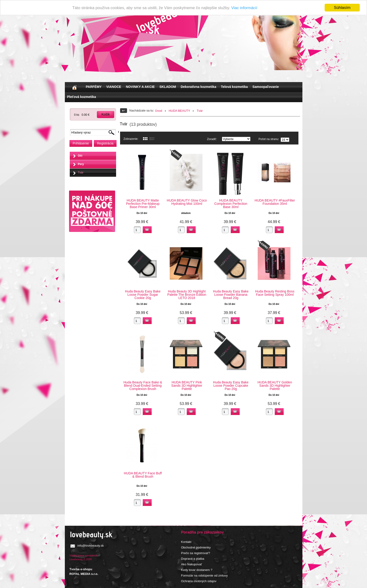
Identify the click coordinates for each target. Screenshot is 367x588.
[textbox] (94, 132)
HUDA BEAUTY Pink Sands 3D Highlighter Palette (187, 386)
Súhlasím (342, 8)
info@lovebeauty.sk (91, 546)
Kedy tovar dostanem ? (197, 570)
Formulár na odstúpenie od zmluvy (204, 575)
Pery (81, 164)
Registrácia (105, 143)
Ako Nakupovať (192, 564)
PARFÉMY (94, 87)
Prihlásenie (81, 143)
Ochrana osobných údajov (199, 581)
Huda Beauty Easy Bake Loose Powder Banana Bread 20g (231, 295)
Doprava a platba (193, 559)
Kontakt (186, 542)
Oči (80, 156)
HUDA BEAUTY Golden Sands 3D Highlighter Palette (275, 386)
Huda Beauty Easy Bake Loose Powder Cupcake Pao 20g (231, 386)
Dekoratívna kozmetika (198, 87)
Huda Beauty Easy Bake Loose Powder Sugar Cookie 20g (143, 295)
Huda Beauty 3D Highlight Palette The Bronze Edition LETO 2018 (187, 295)
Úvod (158, 111)
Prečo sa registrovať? (196, 553)
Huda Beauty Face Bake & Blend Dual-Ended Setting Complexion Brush (143, 386)
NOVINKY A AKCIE (140, 87)
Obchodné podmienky (196, 547)
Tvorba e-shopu (81, 569)
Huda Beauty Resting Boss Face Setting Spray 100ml (275, 293)
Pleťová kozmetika (82, 97)
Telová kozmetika (234, 87)
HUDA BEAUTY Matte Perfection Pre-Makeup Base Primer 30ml (143, 204)
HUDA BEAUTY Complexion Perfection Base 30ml (231, 204)
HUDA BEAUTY (180, 111)
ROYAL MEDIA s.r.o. (84, 574)
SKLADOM (168, 87)
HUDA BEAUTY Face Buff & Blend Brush (143, 475)
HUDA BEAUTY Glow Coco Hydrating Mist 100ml (187, 202)
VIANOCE (114, 87)
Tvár (81, 173)
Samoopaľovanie (266, 87)
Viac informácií (244, 8)
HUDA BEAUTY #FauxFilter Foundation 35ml (275, 202)
